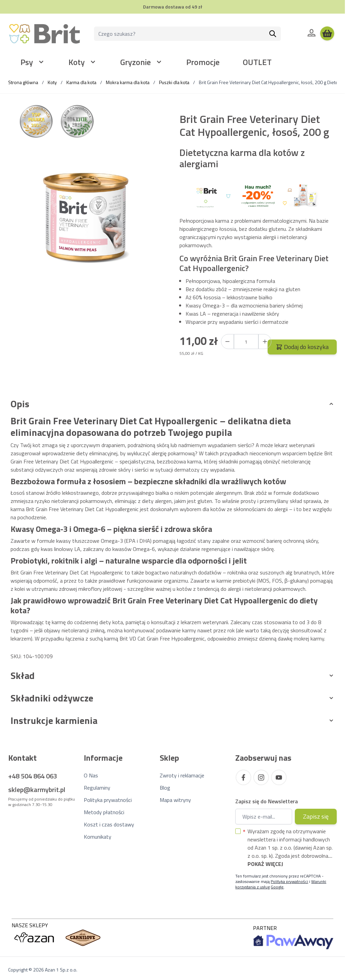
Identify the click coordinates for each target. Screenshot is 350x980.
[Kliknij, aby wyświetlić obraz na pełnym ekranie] (87, 218)
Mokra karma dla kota (128, 82)
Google (277, 887)
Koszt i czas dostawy (109, 824)
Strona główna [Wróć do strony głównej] (23, 82)
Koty (77, 62)
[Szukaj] (273, 34)
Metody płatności (104, 812)
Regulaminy (97, 788)
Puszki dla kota (174, 82)
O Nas (91, 775)
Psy (27, 62)
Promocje (203, 62)
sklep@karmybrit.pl (37, 789)
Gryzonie (136, 62)
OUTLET (257, 62)
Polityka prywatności (108, 800)
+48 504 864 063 (33, 776)
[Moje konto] (312, 33)
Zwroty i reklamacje (182, 775)
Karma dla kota (81, 82)
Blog (165, 788)
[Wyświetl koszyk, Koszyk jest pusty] (327, 34)
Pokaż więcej (265, 864)
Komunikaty (98, 837)
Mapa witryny (175, 800)
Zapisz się (316, 816)
